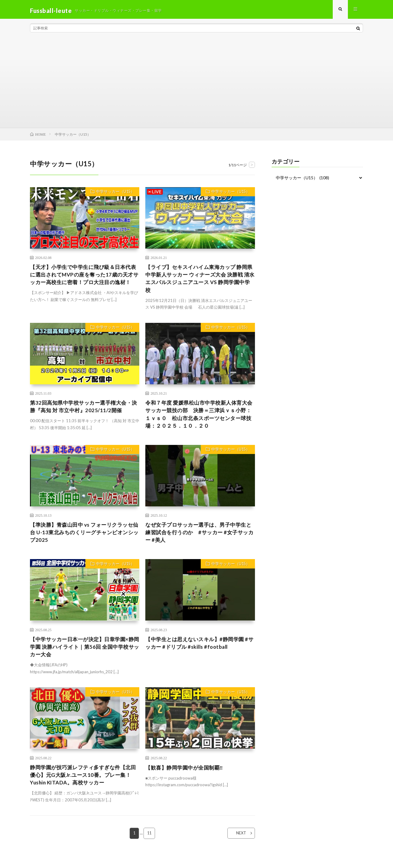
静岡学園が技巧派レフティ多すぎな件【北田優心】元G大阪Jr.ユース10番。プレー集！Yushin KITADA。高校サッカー (83, 785)
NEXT (238, 844)
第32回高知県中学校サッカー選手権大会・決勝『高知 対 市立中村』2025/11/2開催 (84, 411)
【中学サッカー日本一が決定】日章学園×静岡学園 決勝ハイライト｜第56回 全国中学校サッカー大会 (85, 655)
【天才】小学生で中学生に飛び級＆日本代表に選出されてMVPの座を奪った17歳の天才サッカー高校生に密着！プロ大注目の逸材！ (84, 282)
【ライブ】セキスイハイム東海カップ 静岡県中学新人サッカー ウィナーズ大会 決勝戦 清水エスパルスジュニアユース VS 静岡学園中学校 (200, 282)
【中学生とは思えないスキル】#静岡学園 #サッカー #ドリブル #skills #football (200, 651)
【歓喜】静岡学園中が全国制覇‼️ (186, 777)
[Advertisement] (196, 85)
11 (150, 844)
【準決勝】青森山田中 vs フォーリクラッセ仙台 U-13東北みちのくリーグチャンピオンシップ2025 (84, 539)
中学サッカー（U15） (114, 195)
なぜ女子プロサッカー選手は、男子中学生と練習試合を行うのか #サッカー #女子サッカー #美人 (200, 539)
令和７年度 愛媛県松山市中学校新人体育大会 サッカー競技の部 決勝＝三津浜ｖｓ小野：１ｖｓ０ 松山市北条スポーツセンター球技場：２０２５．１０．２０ (199, 420)
